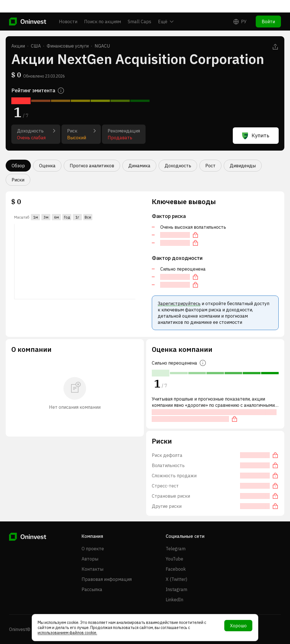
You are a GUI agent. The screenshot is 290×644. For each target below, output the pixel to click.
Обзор (18, 166)
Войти (268, 9)
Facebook (176, 569)
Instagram (176, 589)
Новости (68, 9)
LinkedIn (174, 600)
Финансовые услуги (68, 46)
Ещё (166, 9)
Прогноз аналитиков (92, 166)
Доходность (178, 166)
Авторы (90, 559)
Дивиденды (243, 166)
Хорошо (238, 626)
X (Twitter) (176, 579)
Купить (256, 136)
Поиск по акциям (103, 9)
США (36, 46)
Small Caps (139, 9)
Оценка (47, 166)
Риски (18, 180)
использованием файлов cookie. (67, 633)
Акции (18, 46)
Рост (210, 166)
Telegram (176, 549)
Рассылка (92, 589)
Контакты (92, 569)
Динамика (139, 166)
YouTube (174, 559)
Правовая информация (107, 579)
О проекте (93, 549)
